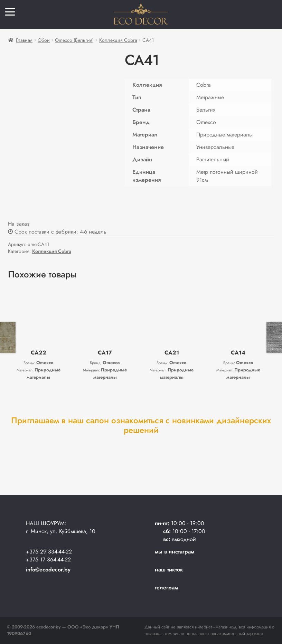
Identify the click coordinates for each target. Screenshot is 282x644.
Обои (44, 40)
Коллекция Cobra (118, 40)
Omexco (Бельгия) (74, 40)
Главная (24, 40)
